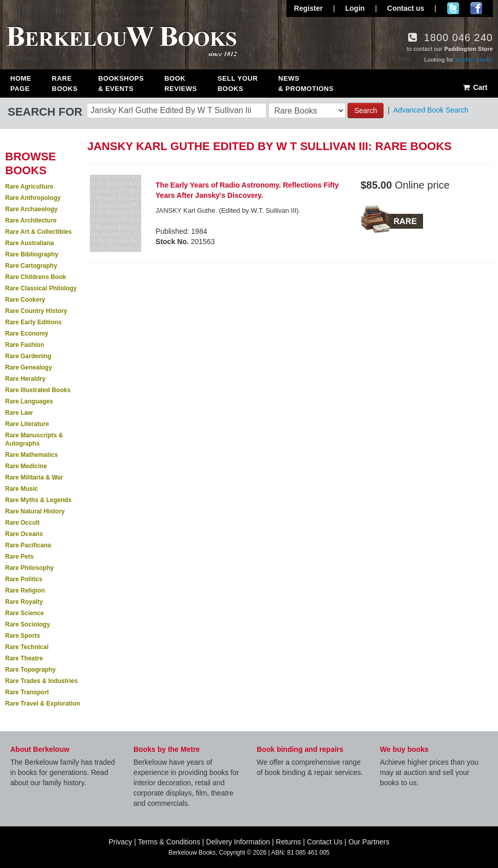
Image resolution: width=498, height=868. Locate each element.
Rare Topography (30, 670)
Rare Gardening (28, 356)
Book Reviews (180, 84)
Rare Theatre (24, 658)
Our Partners (369, 842)
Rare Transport (27, 692)
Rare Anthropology (33, 198)
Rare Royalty (24, 602)
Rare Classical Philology (41, 288)
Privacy (120, 842)
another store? (474, 60)
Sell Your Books (238, 84)
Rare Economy (27, 334)
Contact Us (325, 842)
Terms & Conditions (169, 842)
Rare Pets (19, 557)
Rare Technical (27, 647)
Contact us (406, 8)
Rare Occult (22, 523)
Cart (475, 87)
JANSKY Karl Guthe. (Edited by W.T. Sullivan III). (228, 210)
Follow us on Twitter (453, 8)
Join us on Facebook (476, 8)
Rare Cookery (25, 300)
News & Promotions (306, 84)
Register (309, 8)
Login (355, 8)
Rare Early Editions (33, 322)
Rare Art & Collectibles (39, 232)
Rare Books (65, 84)
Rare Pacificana (28, 545)
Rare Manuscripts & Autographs (34, 439)
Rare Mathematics (32, 455)
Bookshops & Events (121, 84)
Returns (288, 842)
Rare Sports (23, 636)
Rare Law (19, 413)
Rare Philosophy (30, 568)
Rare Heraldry (25, 379)
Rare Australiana (30, 243)
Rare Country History (36, 311)
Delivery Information (238, 842)
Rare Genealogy (28, 367)
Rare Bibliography (32, 254)
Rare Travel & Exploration (43, 704)
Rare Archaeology (31, 209)
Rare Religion (25, 590)
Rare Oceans (24, 534)
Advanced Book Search (431, 110)
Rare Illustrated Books (38, 390)
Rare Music (22, 489)
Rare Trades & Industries (41, 681)
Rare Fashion (25, 345)
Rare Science (24, 613)
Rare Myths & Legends (38, 500)
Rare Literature (27, 424)
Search (366, 110)
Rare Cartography (31, 266)
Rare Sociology (27, 624)
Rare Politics (24, 579)
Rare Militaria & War (34, 477)
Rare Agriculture (29, 187)
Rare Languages (29, 401)
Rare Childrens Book (36, 277)
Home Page (21, 84)
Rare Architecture (31, 220)
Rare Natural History (35, 511)
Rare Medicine (26, 466)
